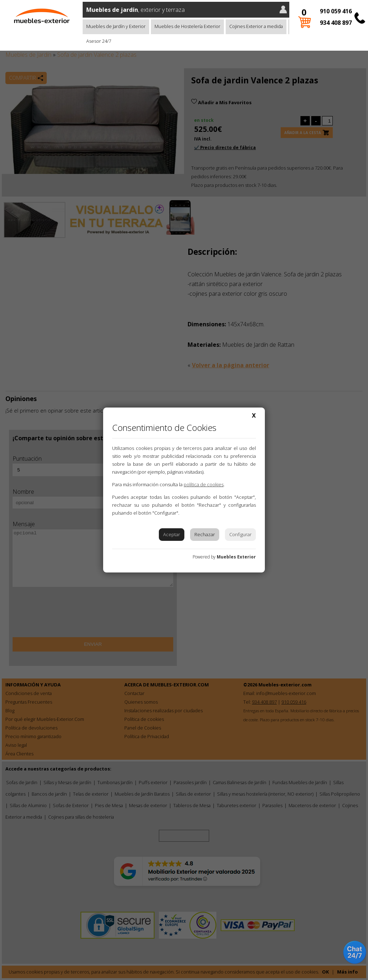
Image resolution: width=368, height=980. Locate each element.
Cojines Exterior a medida (256, 26)
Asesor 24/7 (99, 41)
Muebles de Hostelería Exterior (187, 26)
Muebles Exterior (236, 557)
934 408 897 (336, 23)
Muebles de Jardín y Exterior (116, 26)
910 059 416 (336, 11)
